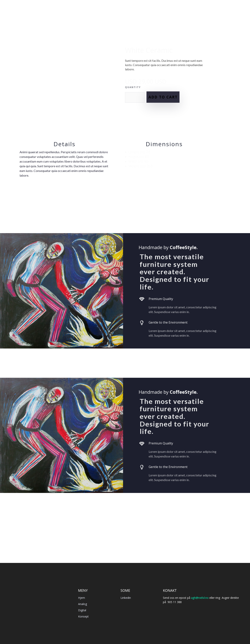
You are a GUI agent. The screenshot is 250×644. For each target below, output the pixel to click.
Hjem (82, 598)
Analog (83, 604)
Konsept (83, 616)
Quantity (133, 87)
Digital (82, 610)
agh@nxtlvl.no (200, 598)
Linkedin (126, 598)
